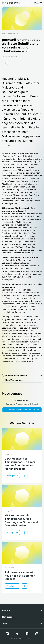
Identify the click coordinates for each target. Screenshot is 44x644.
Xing (17, 634)
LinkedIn (7, 634)
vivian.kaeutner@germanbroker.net (22, 410)
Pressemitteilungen (10, 34)
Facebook (27, 634)
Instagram (37, 634)
